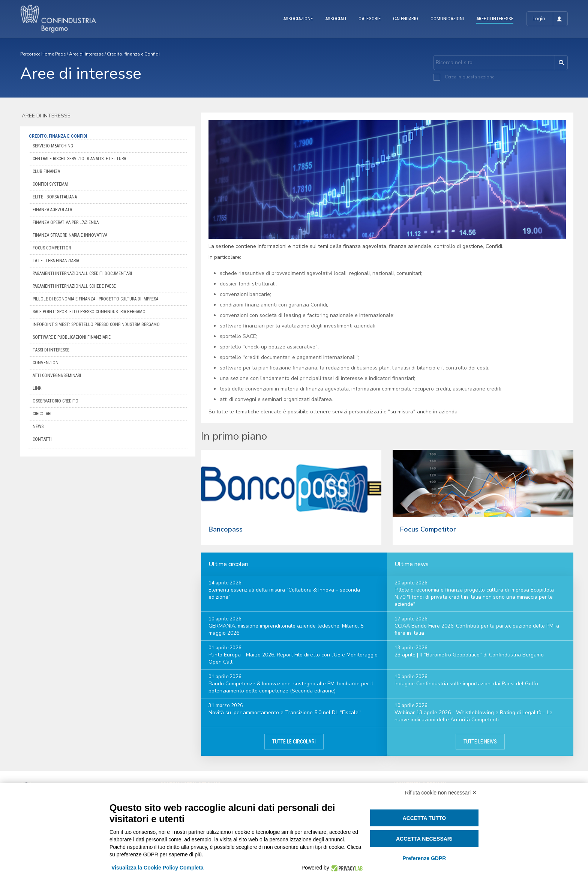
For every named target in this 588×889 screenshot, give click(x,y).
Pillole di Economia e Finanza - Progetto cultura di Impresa (95, 299)
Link (37, 388)
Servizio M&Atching (53, 146)
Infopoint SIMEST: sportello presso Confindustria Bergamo (96, 324)
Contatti (42, 439)
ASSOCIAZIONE (298, 19)
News (38, 426)
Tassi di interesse (51, 350)
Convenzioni (46, 363)
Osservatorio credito (55, 401)
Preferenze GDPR (424, 858)
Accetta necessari (424, 839)
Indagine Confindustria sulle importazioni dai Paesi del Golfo (466, 684)
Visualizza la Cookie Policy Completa (157, 868)
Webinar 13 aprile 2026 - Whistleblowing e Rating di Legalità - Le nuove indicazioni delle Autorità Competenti (473, 716)
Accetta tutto (424, 818)
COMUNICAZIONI (447, 19)
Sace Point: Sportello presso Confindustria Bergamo (89, 312)
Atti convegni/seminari (57, 375)
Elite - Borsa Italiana (55, 197)
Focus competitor (52, 248)
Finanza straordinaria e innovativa (70, 235)
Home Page (53, 54)
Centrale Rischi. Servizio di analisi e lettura (79, 159)
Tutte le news (480, 742)
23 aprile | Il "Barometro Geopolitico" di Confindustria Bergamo (469, 655)
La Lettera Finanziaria (56, 261)
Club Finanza (46, 171)
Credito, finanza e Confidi (133, 54)
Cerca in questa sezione (469, 77)
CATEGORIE (370, 19)
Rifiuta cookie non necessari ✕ (441, 793)
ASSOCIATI (336, 19)
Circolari (42, 414)
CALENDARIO (406, 19)
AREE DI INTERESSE (495, 19)
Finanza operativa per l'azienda (66, 222)
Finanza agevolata (52, 210)
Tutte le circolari (294, 742)
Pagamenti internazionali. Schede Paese (74, 286)
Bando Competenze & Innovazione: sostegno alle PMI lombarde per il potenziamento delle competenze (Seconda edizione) (291, 687)
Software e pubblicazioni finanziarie (72, 337)
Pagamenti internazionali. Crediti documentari (82, 273)
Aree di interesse (86, 54)
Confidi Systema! (50, 184)
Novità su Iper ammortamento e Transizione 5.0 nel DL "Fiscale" (285, 713)
